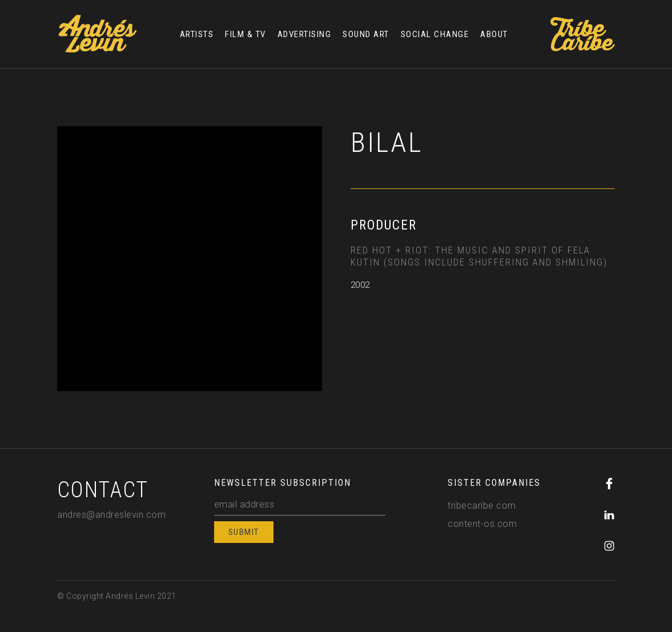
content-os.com (482, 524)
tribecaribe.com (482, 506)
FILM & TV (246, 34)
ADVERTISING (305, 34)
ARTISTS (197, 34)
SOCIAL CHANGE (435, 34)
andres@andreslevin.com (111, 515)
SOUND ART (366, 34)
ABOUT (494, 34)
